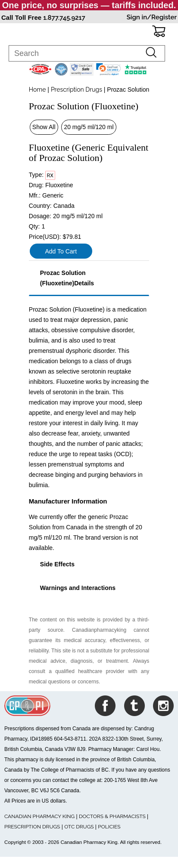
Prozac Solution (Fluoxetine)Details (67, 278)
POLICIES (109, 827)
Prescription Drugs (77, 90)
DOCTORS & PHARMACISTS (112, 816)
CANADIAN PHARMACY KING (39, 816)
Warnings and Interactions (78, 588)
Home (37, 90)
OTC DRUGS (79, 827)
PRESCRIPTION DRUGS (32, 827)
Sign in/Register (152, 17)
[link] (109, 69)
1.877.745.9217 (64, 18)
